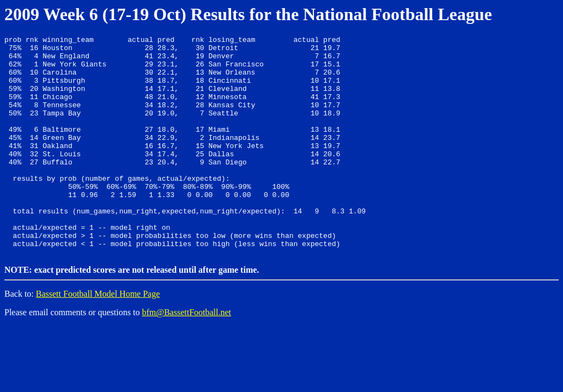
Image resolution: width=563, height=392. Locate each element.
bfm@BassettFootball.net (186, 355)
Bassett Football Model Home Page (98, 336)
